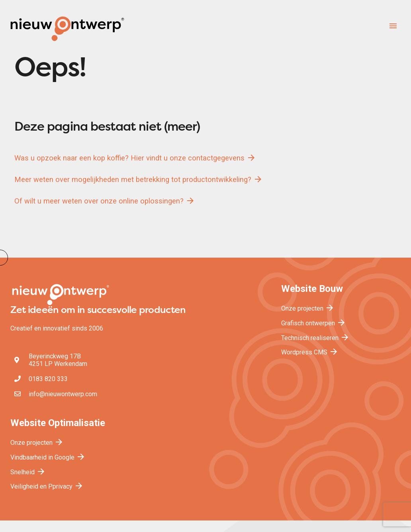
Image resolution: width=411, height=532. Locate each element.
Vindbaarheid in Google (48, 457)
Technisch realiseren (315, 338)
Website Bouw (312, 289)
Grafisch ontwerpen (314, 323)
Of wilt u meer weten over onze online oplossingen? (105, 201)
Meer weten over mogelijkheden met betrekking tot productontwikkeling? (139, 179)
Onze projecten (308, 308)
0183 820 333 (48, 379)
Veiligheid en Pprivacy (47, 486)
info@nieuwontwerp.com (63, 394)
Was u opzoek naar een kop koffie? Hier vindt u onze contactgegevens (135, 158)
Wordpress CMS (310, 352)
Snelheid (28, 472)
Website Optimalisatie (58, 423)
